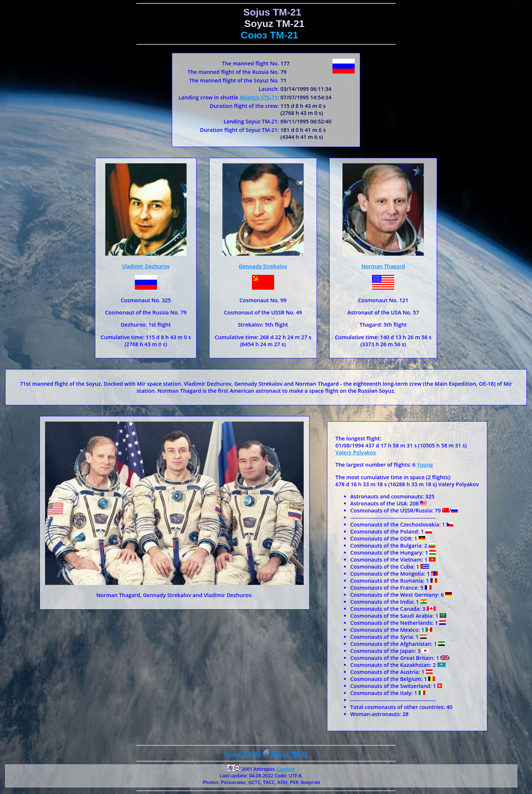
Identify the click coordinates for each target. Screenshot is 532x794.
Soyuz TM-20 (242, 754)
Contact (286, 769)
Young (425, 465)
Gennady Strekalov (263, 266)
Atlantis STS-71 (259, 97)
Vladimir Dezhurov (146, 266)
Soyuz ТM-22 (290, 754)
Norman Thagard (383, 266)
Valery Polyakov (356, 452)
